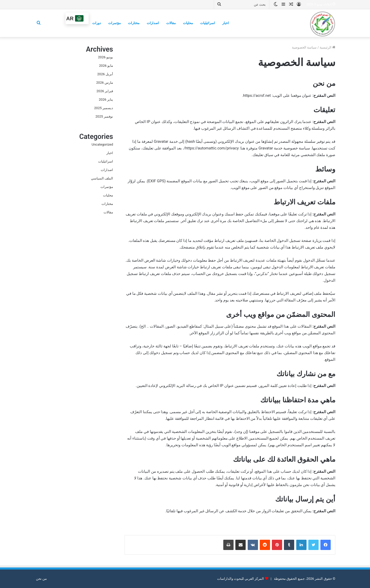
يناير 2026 (106, 99)
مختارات (134, 23)
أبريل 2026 (105, 74)
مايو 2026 (106, 66)
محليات (188, 23)
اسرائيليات (208, 23)
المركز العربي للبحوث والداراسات (241, 579)
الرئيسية (327, 47)
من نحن (41, 579)
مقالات (171, 23)
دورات (97, 23)
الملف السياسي (102, 178)
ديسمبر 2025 (104, 108)
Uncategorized (102, 144)
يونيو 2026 (106, 57)
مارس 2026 (105, 83)
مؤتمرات (114, 23)
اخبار (226, 23)
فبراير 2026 (105, 91)
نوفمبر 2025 (104, 116)
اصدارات (153, 23)
